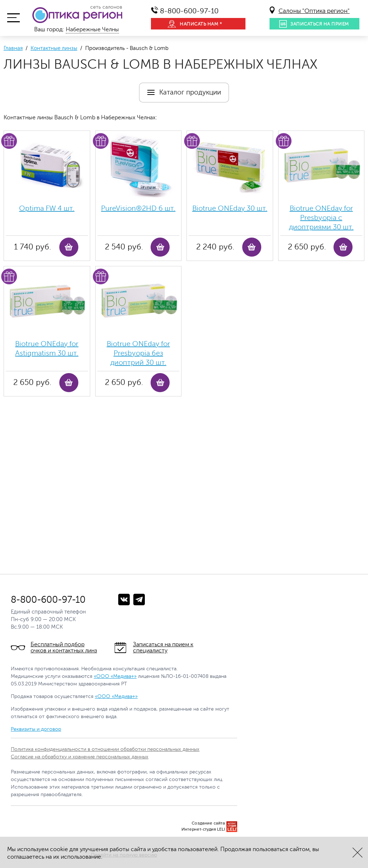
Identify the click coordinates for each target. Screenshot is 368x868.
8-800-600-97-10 (189, 11)
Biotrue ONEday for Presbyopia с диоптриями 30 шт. (321, 218)
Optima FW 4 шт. (47, 208)
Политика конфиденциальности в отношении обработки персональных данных (105, 749)
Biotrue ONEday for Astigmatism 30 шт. (47, 348)
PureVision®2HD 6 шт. (138, 208)
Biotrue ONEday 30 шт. (230, 208)
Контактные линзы (54, 48)
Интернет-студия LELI (203, 829)
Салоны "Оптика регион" (314, 11)
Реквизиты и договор (36, 729)
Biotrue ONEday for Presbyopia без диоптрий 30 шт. (138, 353)
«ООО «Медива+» (115, 676)
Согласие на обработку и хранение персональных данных (80, 757)
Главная (13, 48)
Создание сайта (208, 823)
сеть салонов (106, 7)
